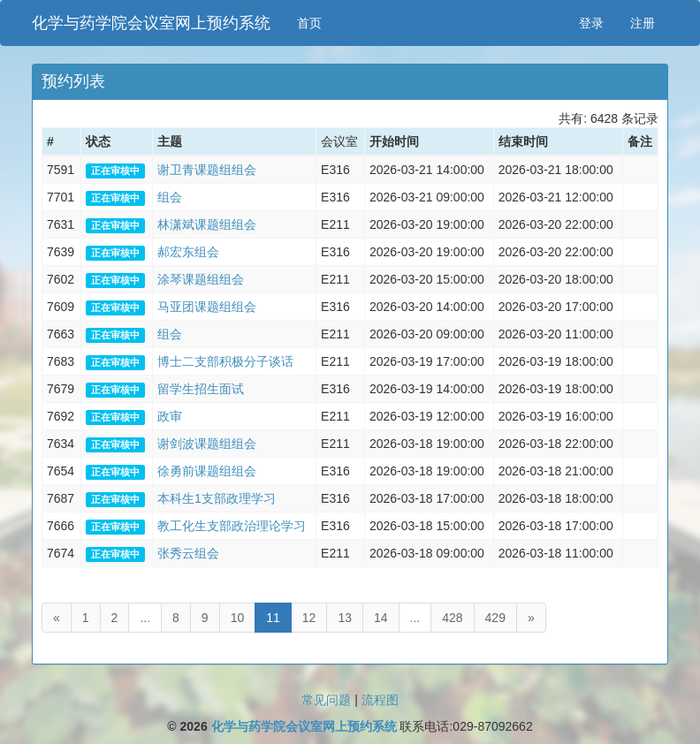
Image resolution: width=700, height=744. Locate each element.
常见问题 (326, 700)
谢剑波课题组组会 (207, 444)
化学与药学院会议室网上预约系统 (151, 23)
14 (381, 618)
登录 (591, 23)
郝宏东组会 (188, 252)
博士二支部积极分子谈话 (225, 361)
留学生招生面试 (201, 389)
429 (495, 618)
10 (238, 618)
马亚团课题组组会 (207, 307)
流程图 (380, 700)
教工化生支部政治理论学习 (232, 526)
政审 (170, 416)
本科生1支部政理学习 (217, 498)
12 (309, 618)
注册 (643, 23)
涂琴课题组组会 (201, 279)
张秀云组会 (188, 553)
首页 (309, 23)
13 (345, 618)
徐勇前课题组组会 (207, 471)
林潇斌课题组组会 (207, 224)
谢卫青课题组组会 (207, 170)
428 (452, 618)
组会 (170, 197)
